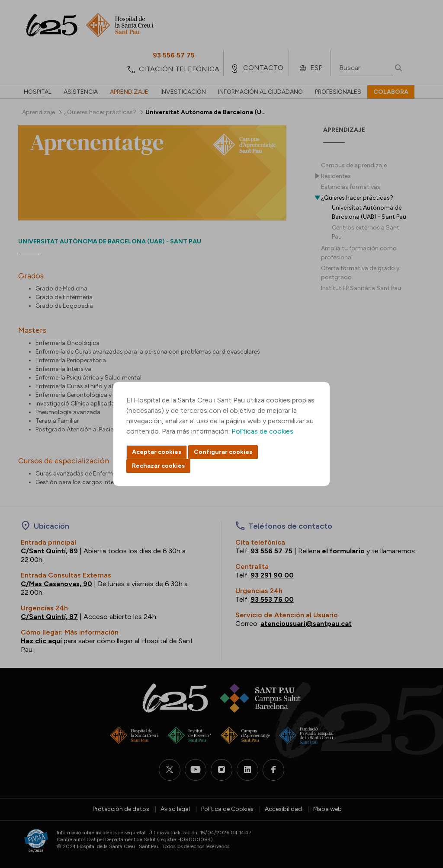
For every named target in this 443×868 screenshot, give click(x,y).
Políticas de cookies (262, 431)
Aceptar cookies (157, 452)
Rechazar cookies (158, 466)
